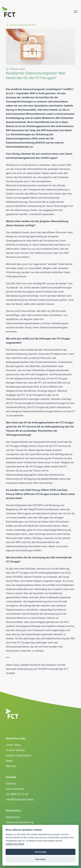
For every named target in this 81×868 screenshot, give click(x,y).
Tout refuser (40, 859)
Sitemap (11, 766)
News (9, 761)
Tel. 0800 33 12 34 (17, 794)
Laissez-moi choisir (15, 844)
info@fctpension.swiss (20, 799)
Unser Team (13, 745)
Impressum (13, 817)
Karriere (11, 784)
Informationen (15, 789)
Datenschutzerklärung (20, 822)
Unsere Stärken (15, 750)
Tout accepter (41, 852)
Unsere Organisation (19, 755)
